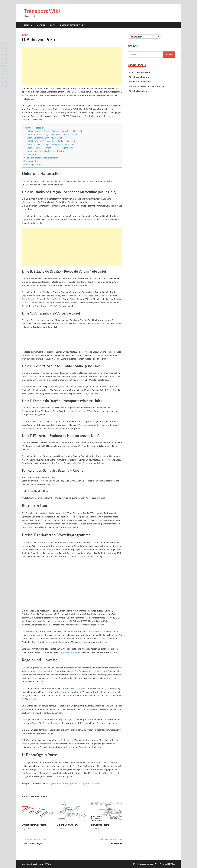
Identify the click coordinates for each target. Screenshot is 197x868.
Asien (53, 25)
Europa (28, 25)
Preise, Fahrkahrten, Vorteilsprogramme (41, 158)
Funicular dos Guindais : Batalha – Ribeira (45, 151)
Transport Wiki (42, 11)
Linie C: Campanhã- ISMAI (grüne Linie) (44, 138)
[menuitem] (52, 783)
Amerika (41, 25)
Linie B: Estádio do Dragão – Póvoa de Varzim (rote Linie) (52, 134)
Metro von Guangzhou (140, 82)
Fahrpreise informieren (70, 652)
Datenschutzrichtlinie (72, 25)
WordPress (159, 864)
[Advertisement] (72, 66)
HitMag (171, 864)
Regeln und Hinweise (33, 161)
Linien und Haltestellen (34, 128)
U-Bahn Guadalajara (139, 91)
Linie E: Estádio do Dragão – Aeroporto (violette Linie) (51, 144)
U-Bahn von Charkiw (67, 825)
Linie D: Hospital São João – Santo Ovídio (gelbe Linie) (51, 141)
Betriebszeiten (30, 154)
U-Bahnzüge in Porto (33, 164)
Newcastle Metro (100, 825)
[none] (145, 37)
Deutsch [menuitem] (138, 37)
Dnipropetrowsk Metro (34, 825)
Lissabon (76, 688)
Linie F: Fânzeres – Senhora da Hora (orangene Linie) (50, 148)
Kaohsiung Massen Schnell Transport (147, 86)
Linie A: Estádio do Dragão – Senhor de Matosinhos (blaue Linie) (55, 131)
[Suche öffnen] (174, 25)
